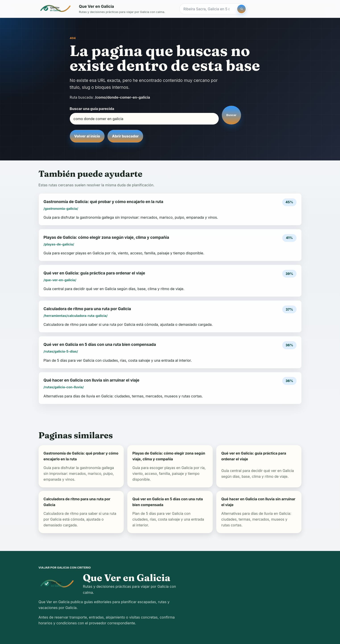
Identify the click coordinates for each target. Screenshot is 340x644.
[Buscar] (241, 9)
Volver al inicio (87, 136)
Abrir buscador (125, 136)
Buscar (231, 115)
